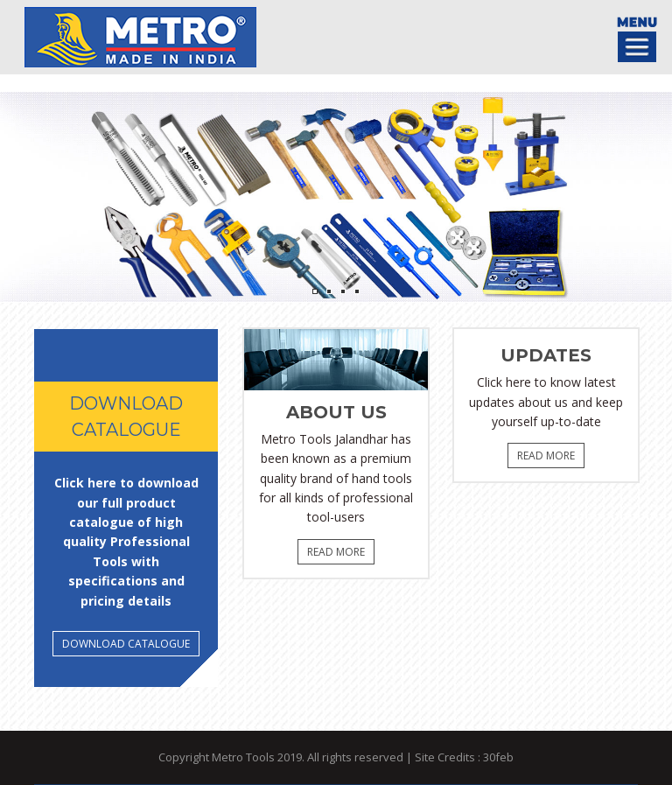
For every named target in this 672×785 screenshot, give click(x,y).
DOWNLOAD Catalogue (126, 644)
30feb (498, 757)
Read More (336, 552)
